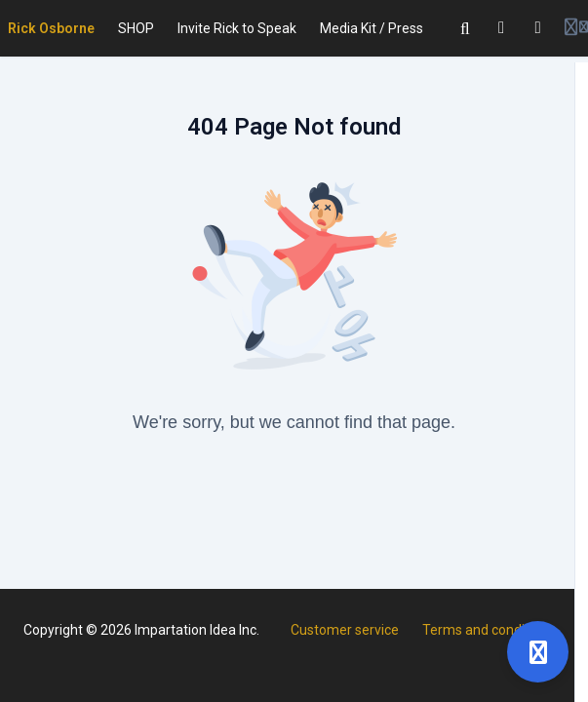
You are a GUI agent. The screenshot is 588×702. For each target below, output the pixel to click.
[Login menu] (576, 28)
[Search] (465, 28)
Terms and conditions (489, 630)
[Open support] (538, 652)
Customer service (345, 630)
